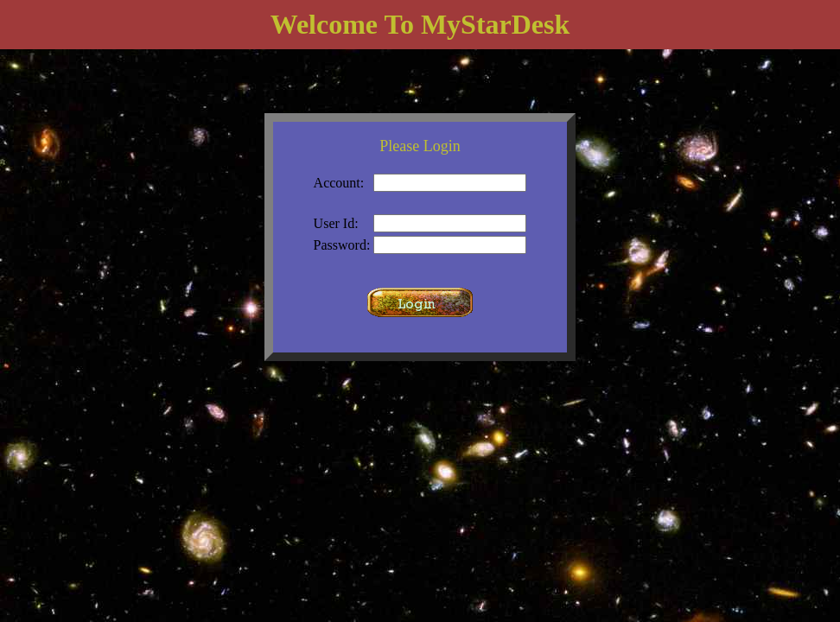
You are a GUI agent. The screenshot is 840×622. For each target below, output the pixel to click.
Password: (342, 245)
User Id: (336, 223)
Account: (339, 183)
